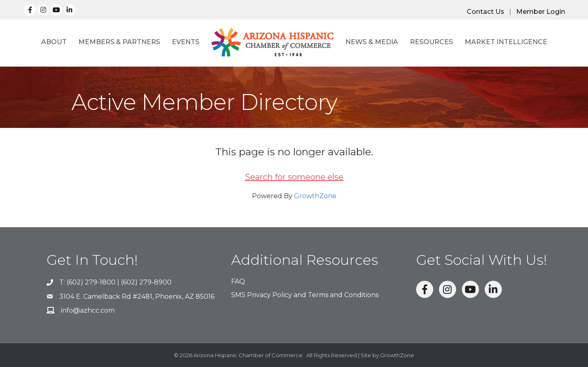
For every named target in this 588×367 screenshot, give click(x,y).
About (54, 42)
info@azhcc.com (88, 310)
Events (186, 42)
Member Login (541, 12)
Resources (431, 42)
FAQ (238, 281)
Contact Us (486, 12)
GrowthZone (315, 196)
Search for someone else (294, 177)
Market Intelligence (506, 42)
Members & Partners (119, 42)
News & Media (372, 42)
